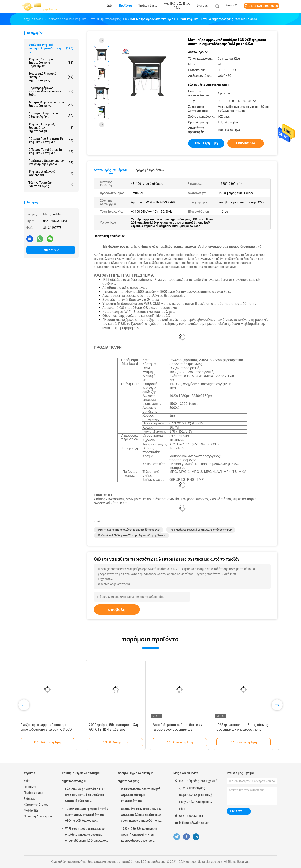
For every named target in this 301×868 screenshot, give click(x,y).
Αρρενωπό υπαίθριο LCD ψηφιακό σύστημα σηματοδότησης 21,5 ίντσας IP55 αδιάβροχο (117, 729)
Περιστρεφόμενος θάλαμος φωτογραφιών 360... (51, 91)
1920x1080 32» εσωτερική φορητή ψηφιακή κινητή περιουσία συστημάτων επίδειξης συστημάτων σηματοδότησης (139, 835)
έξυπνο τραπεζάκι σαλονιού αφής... (51, 184)
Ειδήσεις (30, 799)
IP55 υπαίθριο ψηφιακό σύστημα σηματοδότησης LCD (129, 530)
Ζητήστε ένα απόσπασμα (261, 6)
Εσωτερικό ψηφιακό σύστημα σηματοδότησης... (51, 77)
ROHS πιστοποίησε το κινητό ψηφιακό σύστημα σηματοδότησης (141, 795)
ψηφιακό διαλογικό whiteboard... (51, 173)
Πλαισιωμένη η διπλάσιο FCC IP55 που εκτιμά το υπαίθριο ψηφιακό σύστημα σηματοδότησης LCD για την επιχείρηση (85, 795)
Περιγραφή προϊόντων (149, 170)
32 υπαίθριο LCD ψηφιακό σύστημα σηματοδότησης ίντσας (131, 535)
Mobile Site (31, 810)
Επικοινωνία (51, 250)
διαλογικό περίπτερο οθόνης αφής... (51, 115)
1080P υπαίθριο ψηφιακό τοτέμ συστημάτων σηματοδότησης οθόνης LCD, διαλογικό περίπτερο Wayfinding (87, 815)
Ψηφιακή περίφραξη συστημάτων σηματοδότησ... (51, 128)
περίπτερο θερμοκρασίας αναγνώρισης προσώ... (51, 162)
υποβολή (117, 609)
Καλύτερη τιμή (206, 143)
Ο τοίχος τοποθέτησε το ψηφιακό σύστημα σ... (51, 151)
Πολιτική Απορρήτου (38, 816)
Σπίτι (27, 781)
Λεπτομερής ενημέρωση (111, 170)
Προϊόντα (30, 787)
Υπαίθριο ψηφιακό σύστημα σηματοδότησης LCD (81, 777)
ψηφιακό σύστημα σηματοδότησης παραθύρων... (51, 63)
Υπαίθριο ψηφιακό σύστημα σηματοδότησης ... (51, 48)
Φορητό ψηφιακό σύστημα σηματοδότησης (135, 777)
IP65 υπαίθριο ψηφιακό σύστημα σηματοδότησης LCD (201, 530)
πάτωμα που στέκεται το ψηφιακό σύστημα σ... (51, 140)
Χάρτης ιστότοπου (36, 805)
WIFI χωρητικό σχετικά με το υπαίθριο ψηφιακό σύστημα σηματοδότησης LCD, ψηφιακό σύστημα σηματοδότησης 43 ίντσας (86, 835)
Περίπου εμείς (34, 793)
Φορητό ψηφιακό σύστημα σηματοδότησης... (51, 104)
